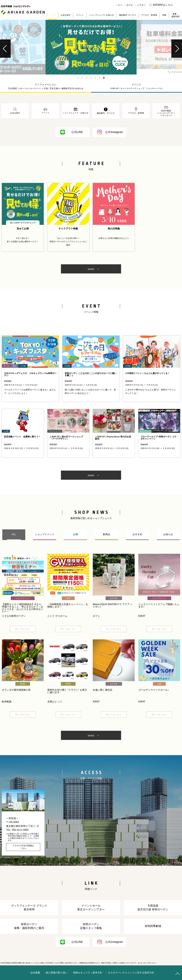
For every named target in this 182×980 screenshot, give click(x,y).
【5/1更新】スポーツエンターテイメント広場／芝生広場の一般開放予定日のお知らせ (45, 88)
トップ (52, 15)
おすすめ (137, 534)
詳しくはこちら (23, 629)
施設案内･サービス (128, 15)
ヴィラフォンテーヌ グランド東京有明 (29, 908)
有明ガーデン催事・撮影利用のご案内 (29, 926)
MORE (91, 269)
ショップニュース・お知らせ (75, 111)
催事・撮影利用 (175, 15)
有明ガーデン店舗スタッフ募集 (91, 926)
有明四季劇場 (153, 926)
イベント (80, 15)
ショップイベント (45, 534)
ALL (14, 534)
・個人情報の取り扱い (55, 973)
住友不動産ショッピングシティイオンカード (166, 111)
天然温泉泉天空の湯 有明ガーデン (153, 908)
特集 (164, 15)
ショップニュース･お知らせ (102, 15)
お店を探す (66, 15)
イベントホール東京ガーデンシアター (91, 908)
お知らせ (168, 534)
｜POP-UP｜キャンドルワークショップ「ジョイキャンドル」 (136, 88)
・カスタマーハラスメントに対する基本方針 (130, 973)
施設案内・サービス (106, 111)
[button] (78, 78)
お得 (76, 534)
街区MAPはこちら (163, 5)
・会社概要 (34, 973)
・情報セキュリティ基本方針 (87, 973)
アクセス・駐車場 (149, 15)
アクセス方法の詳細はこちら (23, 847)
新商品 (106, 534)
